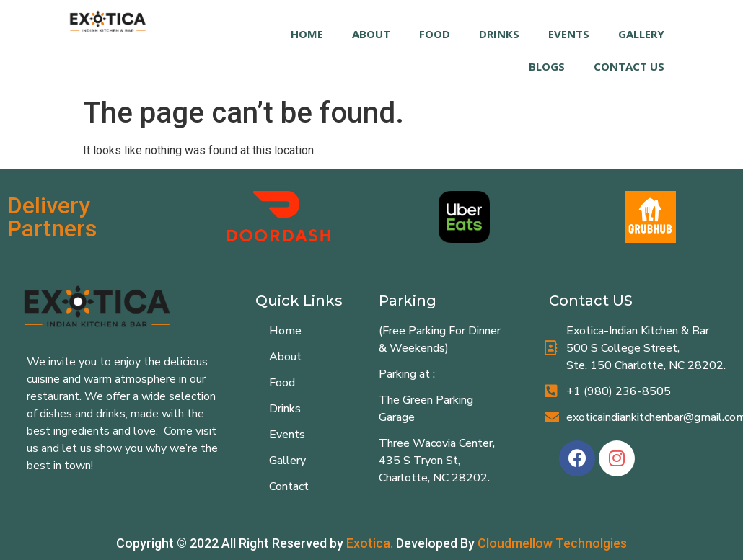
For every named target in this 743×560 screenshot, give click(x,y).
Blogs (547, 66)
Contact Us (629, 66)
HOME (307, 34)
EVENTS (569, 34)
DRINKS (499, 34)
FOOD (435, 34)
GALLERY (641, 34)
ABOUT (371, 34)
